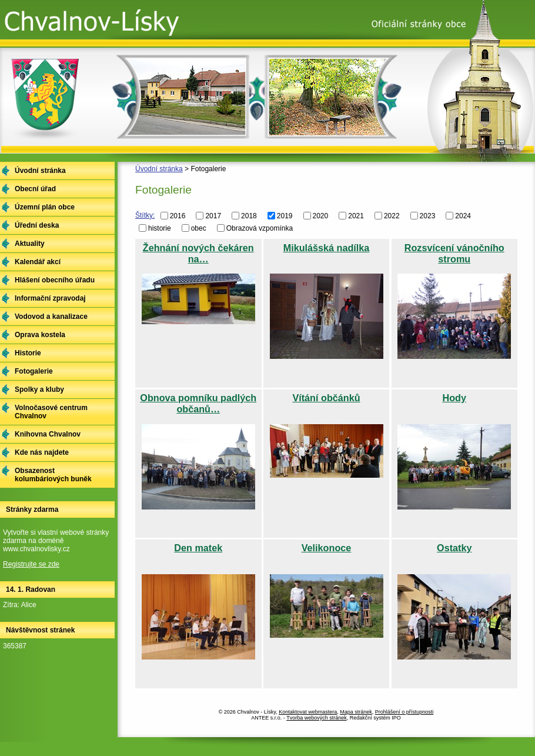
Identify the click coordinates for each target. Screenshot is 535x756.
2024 (463, 216)
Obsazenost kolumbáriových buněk (53, 475)
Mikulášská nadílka (327, 248)
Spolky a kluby (39, 389)
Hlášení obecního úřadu (55, 280)
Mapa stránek (356, 712)
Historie (28, 353)
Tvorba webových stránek (317, 718)
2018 (249, 216)
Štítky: (145, 215)
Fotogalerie (34, 371)
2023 (428, 216)
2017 (213, 216)
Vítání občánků (326, 398)
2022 (392, 216)
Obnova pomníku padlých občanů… (198, 403)
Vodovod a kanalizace (51, 317)
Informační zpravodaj (50, 298)
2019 (285, 216)
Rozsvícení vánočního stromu (454, 253)
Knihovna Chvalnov (48, 434)
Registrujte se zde (31, 564)
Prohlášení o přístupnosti (404, 712)
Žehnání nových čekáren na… (198, 253)
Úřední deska (37, 225)
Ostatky (454, 548)
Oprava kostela (40, 335)
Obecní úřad (35, 189)
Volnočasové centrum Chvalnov (51, 412)
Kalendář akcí (38, 262)
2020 (321, 216)
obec (199, 228)
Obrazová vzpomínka (260, 228)
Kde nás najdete (42, 452)
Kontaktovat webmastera (308, 712)
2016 (178, 216)
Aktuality (30, 244)
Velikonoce (327, 548)
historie (160, 228)
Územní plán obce (45, 207)
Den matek (198, 548)
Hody (454, 398)
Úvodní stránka (159, 169)
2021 (356, 216)
